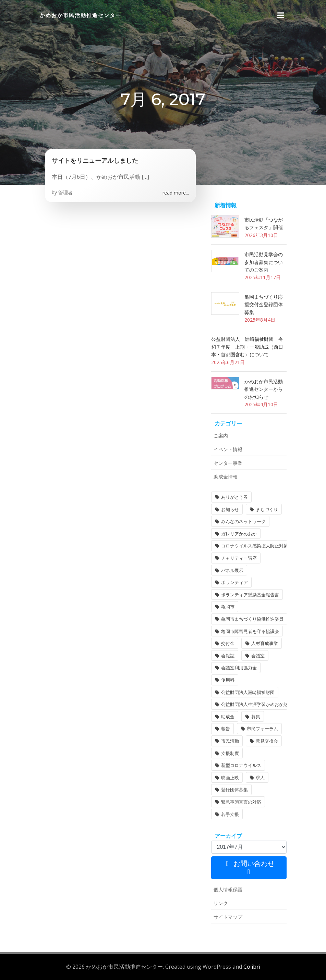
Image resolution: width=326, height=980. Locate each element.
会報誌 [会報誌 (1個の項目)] (228, 656)
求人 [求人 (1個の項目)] (260, 778)
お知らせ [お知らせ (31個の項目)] (230, 509)
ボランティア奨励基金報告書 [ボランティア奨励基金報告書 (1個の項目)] (250, 595)
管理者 (65, 192)
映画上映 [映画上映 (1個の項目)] (230, 778)
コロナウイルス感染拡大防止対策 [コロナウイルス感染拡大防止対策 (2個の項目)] (255, 546)
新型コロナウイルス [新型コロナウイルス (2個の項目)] (241, 765)
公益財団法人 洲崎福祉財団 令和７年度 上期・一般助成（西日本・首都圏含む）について (247, 347)
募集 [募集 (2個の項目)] (256, 717)
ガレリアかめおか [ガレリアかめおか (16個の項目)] (239, 534)
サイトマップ (228, 917)
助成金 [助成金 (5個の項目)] (228, 717)
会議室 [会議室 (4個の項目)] (258, 656)
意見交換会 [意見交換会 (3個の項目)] (267, 741)
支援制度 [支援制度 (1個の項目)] (230, 753)
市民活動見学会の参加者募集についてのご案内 (264, 262)
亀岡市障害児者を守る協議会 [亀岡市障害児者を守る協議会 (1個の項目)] (250, 631)
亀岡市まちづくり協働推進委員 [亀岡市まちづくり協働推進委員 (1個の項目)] (252, 619)
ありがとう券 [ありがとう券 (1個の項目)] (234, 497)
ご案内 (221, 436)
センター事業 (228, 463)
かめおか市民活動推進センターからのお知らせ (264, 389)
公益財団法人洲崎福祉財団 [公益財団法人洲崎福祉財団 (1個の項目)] (248, 692)
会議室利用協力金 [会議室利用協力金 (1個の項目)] (239, 668)
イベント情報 (228, 449)
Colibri (252, 967)
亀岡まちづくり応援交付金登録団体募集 (264, 305)
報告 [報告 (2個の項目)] (226, 729)
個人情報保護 (228, 889)
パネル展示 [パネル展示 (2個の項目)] (232, 570)
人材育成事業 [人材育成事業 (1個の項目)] (265, 643)
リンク (221, 903)
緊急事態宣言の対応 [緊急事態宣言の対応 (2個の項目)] (241, 802)
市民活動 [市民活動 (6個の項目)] (230, 741)
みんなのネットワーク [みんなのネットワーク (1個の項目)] (243, 521)
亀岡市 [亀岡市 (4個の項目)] (228, 607)
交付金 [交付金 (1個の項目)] (228, 643)
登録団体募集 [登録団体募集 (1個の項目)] (234, 790)
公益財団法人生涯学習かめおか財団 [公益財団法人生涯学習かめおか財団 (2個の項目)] (257, 704)
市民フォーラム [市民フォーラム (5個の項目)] (262, 729)
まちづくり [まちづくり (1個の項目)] (267, 509)
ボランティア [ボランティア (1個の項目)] (234, 582)
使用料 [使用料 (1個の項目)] (228, 680)
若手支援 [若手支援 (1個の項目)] (230, 814)
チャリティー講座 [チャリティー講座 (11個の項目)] (239, 558)
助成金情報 (226, 477)
